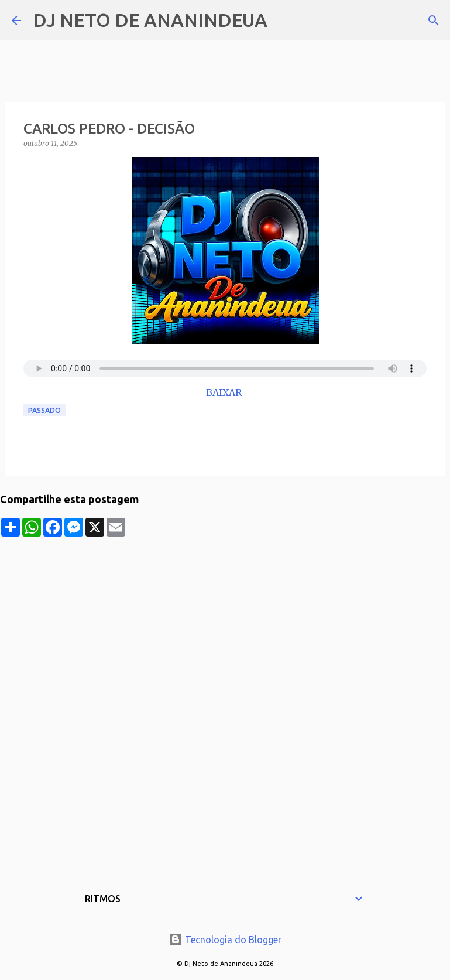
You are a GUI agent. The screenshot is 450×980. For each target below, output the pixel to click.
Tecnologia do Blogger (225, 940)
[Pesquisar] (284, 21)
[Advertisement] (225, 619)
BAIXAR (225, 392)
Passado (44, 410)
